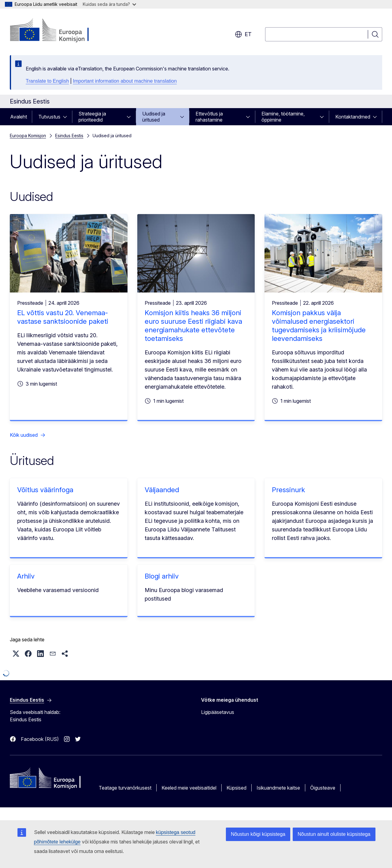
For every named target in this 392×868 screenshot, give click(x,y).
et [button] (243, 34)
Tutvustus (49, 117)
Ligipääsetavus (218, 712)
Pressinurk (288, 490)
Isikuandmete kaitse (278, 788)
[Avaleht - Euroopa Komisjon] (59, 31)
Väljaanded (162, 490)
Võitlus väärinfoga (45, 490)
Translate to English (47, 81)
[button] (16, 654)
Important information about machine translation (125, 81)
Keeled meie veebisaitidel (189, 788)
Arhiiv (26, 576)
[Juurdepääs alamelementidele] (67, 117)
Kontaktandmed (353, 117)
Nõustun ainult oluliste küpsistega (334, 834)
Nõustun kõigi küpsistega (258, 834)
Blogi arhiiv (162, 576)
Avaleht (19, 117)
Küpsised (236, 788)
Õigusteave (323, 788)
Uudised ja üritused (154, 117)
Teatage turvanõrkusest (125, 788)
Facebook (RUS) (40, 739)
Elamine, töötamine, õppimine (283, 117)
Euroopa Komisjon (28, 136)
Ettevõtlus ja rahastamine (209, 117)
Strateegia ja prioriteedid (92, 117)
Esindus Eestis (69, 136)
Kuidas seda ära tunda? (109, 4)
